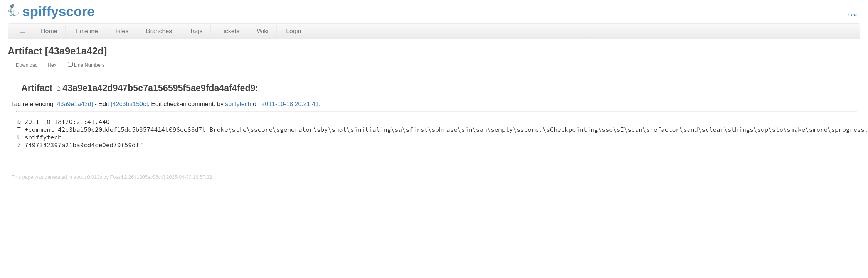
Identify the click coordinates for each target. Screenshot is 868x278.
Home (49, 31)
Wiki (263, 31)
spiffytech (238, 104)
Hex (52, 65)
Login (854, 14)
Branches (159, 31)
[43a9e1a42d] (74, 104)
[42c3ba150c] (129, 104)
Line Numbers (86, 65)
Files (122, 31)
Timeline (86, 31)
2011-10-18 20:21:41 (290, 104)
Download (27, 65)
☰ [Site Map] (22, 31)
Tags (196, 31)
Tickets (230, 31)
